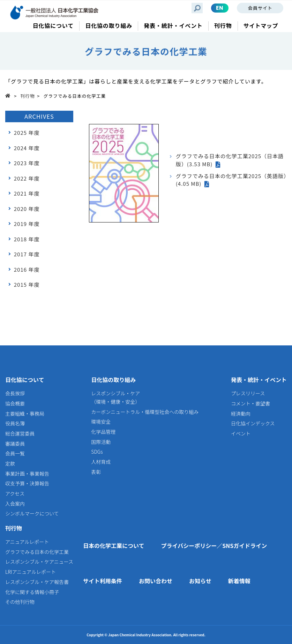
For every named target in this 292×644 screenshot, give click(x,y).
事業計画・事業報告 (27, 474)
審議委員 (15, 444)
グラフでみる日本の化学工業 (37, 552)
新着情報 (239, 581)
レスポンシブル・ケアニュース (39, 562)
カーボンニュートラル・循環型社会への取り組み (145, 412)
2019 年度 (27, 224)
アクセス (15, 493)
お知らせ (200, 581)
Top (10, 96)
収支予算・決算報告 (27, 483)
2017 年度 (27, 254)
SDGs (97, 452)
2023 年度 (27, 163)
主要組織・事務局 (25, 414)
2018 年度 (27, 239)
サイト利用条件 (103, 581)
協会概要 (15, 403)
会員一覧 (15, 453)
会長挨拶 (15, 393)
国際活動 (101, 442)
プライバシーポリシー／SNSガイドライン (214, 546)
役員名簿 (15, 423)
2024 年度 (27, 148)
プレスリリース (248, 393)
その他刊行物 (20, 602)
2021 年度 (27, 193)
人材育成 (101, 462)
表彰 (96, 472)
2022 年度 (27, 178)
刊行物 (28, 96)
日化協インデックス (253, 423)
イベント (241, 433)
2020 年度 (27, 209)
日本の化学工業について (114, 546)
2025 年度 (27, 133)
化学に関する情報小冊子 (32, 592)
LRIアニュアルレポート (31, 572)
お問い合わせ (156, 581)
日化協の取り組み (113, 380)
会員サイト (260, 8)
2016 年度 (27, 269)
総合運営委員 (20, 433)
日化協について (25, 380)
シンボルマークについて (32, 513)
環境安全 (101, 422)
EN (220, 8)
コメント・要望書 (250, 403)
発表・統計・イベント (259, 380)
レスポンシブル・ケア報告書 (37, 582)
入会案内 (15, 504)
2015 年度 (27, 284)
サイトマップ (261, 26)
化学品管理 (103, 432)
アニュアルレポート (27, 542)
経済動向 (241, 414)
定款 (10, 463)
